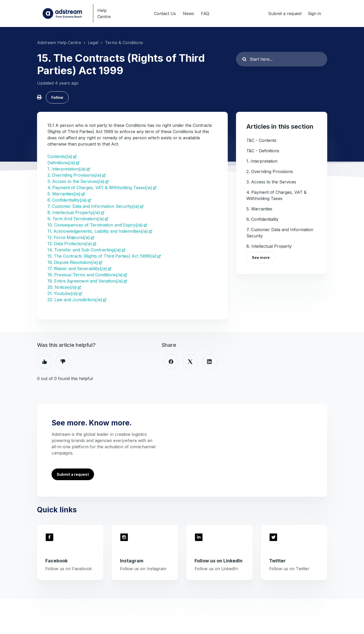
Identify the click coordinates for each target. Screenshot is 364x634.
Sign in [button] (314, 13)
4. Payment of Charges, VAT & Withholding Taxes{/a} (100, 188)
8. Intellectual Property (269, 246)
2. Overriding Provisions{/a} (74, 175)
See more (261, 257)
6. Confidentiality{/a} (67, 200)
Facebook (56, 561)
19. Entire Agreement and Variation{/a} (85, 281)
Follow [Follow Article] (57, 97)
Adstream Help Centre (59, 43)
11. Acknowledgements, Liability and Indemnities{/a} (98, 231)
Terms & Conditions (124, 43)
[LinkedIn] (209, 362)
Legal (93, 43)
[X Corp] (190, 362)
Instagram (132, 561)
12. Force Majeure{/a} (69, 237)
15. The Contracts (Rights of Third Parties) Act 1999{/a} (102, 256)
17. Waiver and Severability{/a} (77, 268)
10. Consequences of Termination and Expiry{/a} (95, 225)
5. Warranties (259, 209)
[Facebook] (171, 362)
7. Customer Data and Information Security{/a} (93, 206)
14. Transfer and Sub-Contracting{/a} (84, 250)
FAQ (205, 13)
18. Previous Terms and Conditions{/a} (85, 275)
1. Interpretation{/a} (67, 169)
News (188, 13)
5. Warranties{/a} (64, 194)
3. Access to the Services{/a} (76, 181)
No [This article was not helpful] (63, 362)
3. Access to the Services (271, 182)
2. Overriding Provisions (270, 171)
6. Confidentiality (262, 219)
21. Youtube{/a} (63, 293)
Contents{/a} (60, 156)
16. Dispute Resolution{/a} (73, 262)
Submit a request (285, 13)
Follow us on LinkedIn (219, 561)
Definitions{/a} (61, 163)
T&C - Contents (261, 140)
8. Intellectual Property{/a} (74, 212)
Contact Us (165, 13)
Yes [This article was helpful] (45, 362)
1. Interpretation (262, 161)
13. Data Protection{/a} (70, 244)
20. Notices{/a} (62, 287)
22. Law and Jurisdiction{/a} (75, 300)
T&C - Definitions (263, 151)
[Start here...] (282, 59)
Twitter (277, 561)
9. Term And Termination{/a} (76, 219)
